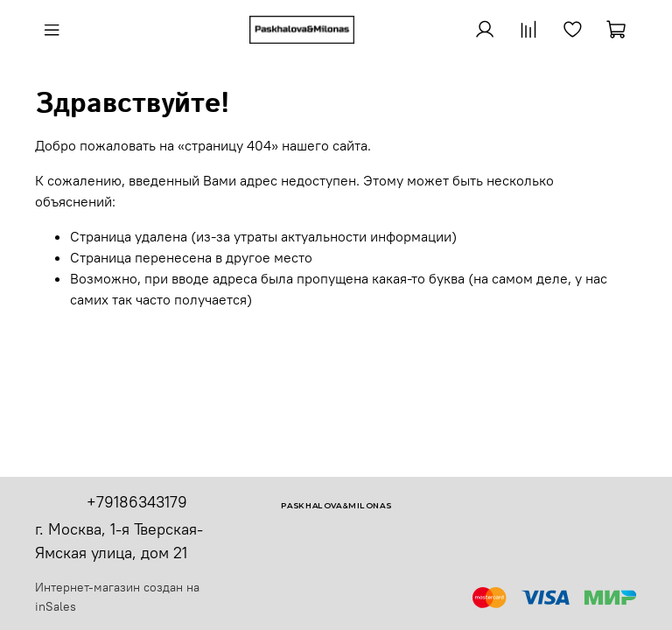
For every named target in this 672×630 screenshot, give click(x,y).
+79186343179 (137, 502)
